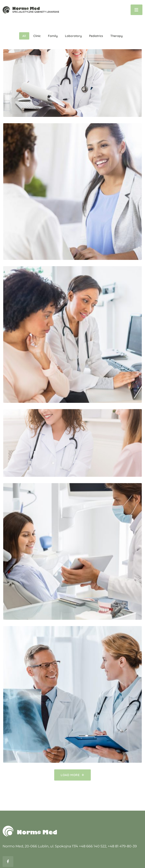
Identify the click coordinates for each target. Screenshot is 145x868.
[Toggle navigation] (137, 10)
